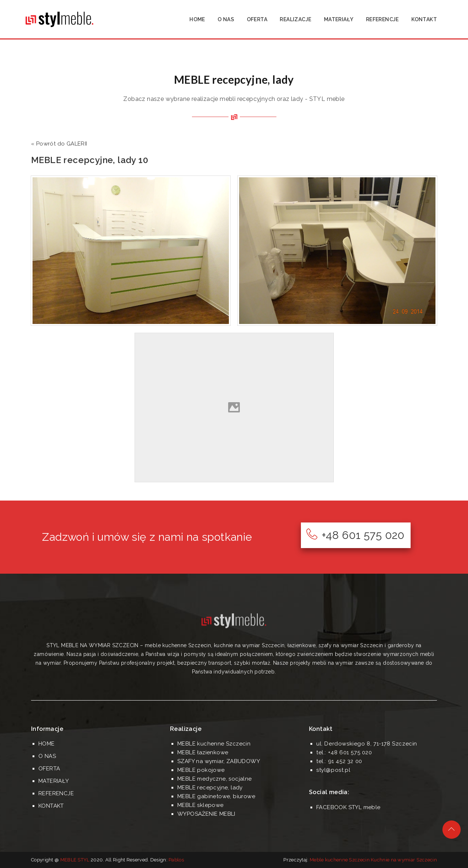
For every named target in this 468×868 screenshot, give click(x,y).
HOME (197, 19)
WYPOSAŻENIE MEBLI (206, 814)
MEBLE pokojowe (201, 770)
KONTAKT (424, 19)
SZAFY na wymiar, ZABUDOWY (219, 761)
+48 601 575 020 (355, 535)
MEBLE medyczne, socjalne (215, 779)
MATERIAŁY (339, 19)
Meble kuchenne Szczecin (340, 860)
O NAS (226, 19)
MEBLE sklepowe (201, 805)
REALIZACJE (295, 19)
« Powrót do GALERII (59, 144)
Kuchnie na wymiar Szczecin (404, 860)
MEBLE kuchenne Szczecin (214, 744)
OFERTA (257, 19)
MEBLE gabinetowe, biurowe (216, 796)
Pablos (176, 860)
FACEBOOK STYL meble (348, 807)
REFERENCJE (382, 19)
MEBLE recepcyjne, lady (210, 788)
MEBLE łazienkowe (203, 752)
